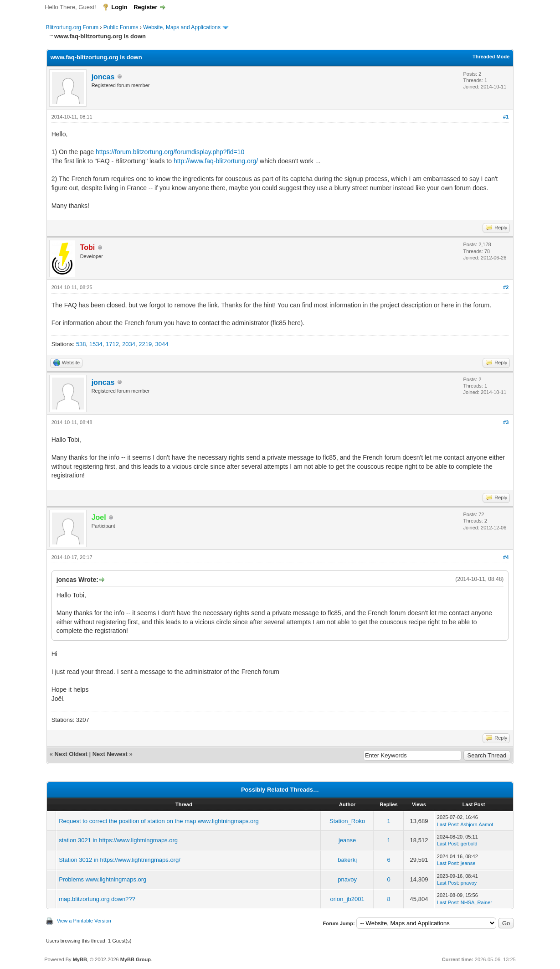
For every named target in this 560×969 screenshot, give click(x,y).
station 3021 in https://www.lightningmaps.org (118, 840)
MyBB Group (136, 959)
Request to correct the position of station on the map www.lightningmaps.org (159, 821)
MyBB (80, 959)
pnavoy (347, 879)
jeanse (347, 840)
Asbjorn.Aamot (477, 824)
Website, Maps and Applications (182, 27)
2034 (129, 344)
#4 (506, 557)
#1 (506, 117)
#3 (506, 422)
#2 (506, 287)
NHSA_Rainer (476, 902)
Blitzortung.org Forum (72, 27)
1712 (112, 344)
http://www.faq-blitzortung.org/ (216, 161)
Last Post (447, 824)
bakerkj (347, 860)
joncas (103, 77)
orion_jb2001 (347, 899)
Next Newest (110, 754)
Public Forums (121, 27)
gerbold (469, 844)
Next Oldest (71, 754)
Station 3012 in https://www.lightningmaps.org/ (120, 860)
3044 (162, 344)
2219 (145, 344)
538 (81, 344)
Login (119, 7)
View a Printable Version (84, 921)
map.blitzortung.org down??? (97, 899)
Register (145, 7)
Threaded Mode (491, 57)
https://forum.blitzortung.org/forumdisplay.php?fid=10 (170, 152)
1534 (96, 344)
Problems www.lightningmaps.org (103, 879)
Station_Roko (347, 821)
